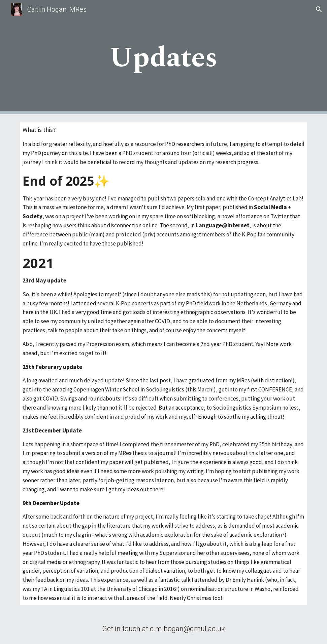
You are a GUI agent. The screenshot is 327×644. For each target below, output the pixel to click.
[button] (319, 9)
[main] (163, 57)
